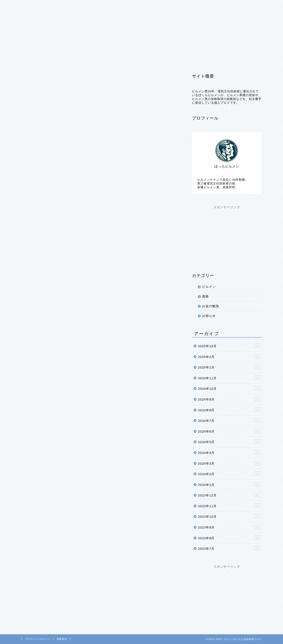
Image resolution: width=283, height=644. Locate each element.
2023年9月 (229, 527)
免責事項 (62, 639)
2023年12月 (229, 495)
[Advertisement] (227, 236)
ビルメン (54, 6)
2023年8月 (229, 538)
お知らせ (209, 316)
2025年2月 (229, 356)
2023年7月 (229, 549)
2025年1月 (229, 367)
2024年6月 (229, 431)
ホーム (32, 6)
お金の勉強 (211, 306)
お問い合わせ (174, 6)
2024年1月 (229, 484)
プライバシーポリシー (136, 6)
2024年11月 (229, 378)
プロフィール (99, 6)
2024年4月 (229, 452)
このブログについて (210, 6)
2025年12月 (229, 346)
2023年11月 (229, 506)
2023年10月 (229, 516)
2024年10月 (229, 389)
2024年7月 (229, 421)
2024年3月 (229, 463)
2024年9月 (229, 399)
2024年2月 (229, 474)
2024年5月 (229, 442)
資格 (75, 6)
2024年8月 (229, 410)
